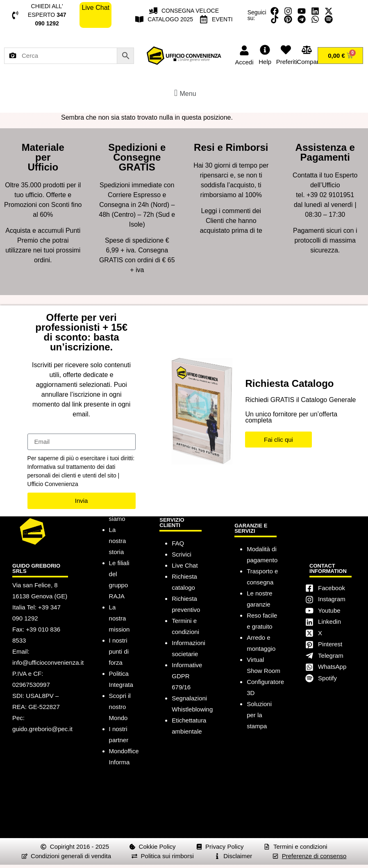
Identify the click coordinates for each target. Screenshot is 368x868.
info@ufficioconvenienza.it (48, 662)
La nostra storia (118, 541)
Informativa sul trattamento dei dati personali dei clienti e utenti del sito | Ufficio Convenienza (74, 475)
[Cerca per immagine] (13, 56)
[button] (184, 93)
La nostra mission (119, 618)
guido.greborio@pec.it (42, 729)
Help (265, 62)
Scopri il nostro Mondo (120, 707)
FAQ (178, 543)
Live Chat (185, 565)
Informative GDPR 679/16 (187, 676)
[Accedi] (244, 50)
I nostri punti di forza (119, 651)
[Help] (265, 50)
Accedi (244, 62)
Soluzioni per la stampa (259, 715)
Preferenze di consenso (314, 856)
